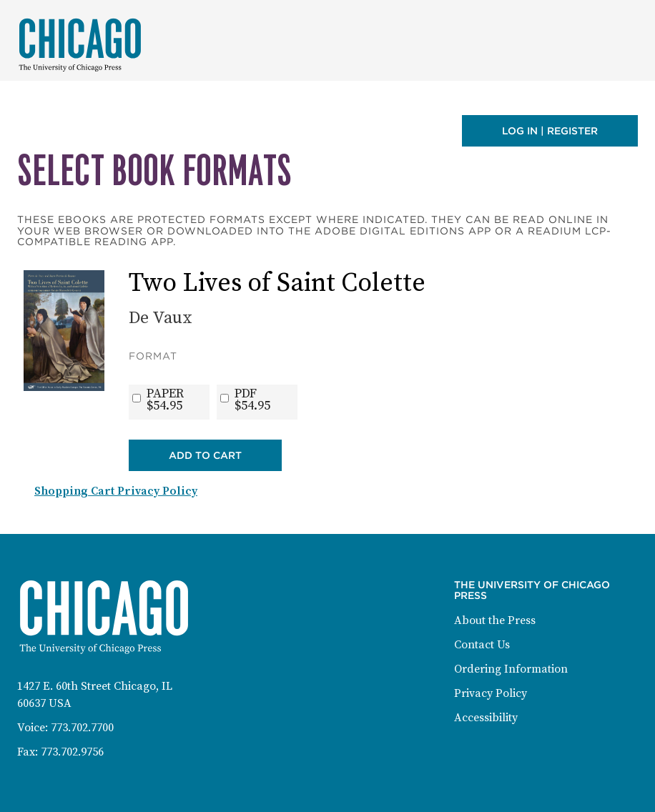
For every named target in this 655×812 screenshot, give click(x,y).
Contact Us (482, 645)
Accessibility (486, 718)
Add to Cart (205, 455)
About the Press (495, 620)
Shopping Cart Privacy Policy (116, 491)
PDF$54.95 (252, 400)
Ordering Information (511, 669)
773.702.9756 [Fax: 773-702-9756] (72, 752)
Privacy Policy (491, 693)
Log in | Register (550, 131)
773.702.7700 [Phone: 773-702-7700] (82, 728)
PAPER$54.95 (165, 400)
